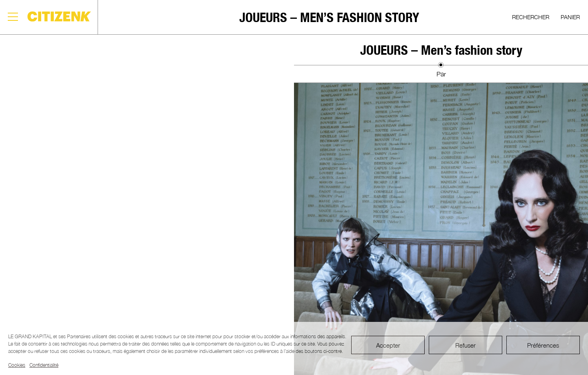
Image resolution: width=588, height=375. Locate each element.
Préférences (543, 345)
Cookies (17, 365)
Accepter (388, 345)
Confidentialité (44, 365)
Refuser (465, 345)
